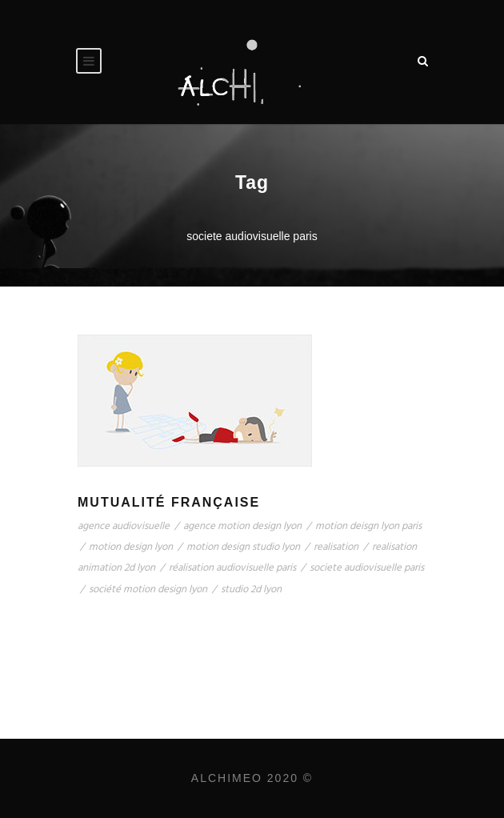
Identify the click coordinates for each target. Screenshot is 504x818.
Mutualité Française (169, 502)
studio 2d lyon (251, 589)
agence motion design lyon (242, 526)
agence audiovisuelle (124, 526)
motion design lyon (131, 547)
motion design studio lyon (243, 547)
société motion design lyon (148, 589)
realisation (336, 547)
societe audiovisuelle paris (367, 568)
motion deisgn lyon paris (368, 526)
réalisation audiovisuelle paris (232, 568)
